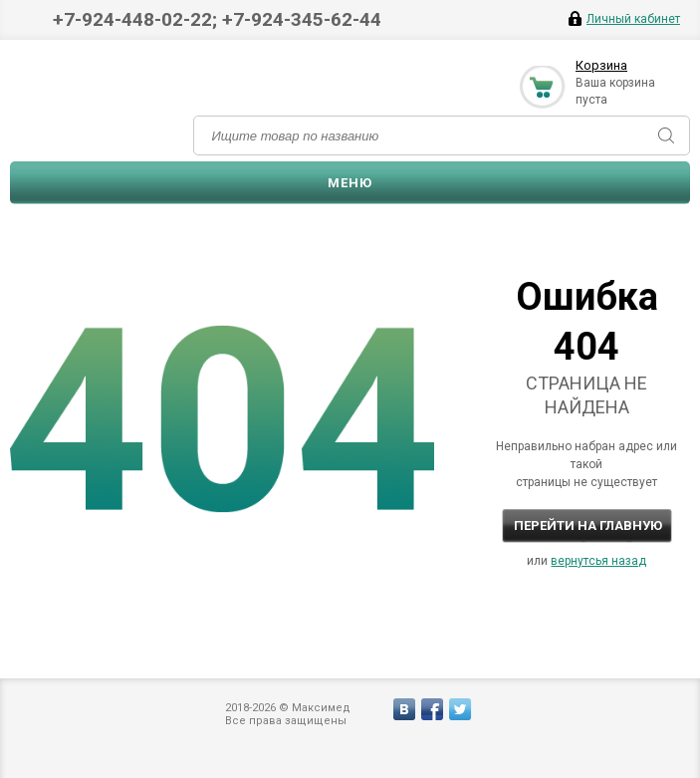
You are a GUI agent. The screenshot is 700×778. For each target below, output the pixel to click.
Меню (350, 183)
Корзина (601, 65)
